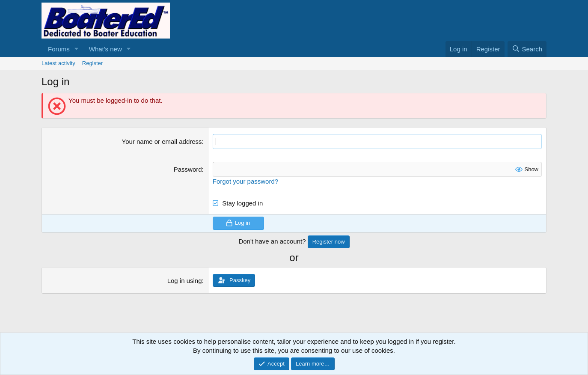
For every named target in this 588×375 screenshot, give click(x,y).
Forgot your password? (245, 181)
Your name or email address (162, 141)
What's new (105, 49)
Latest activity (58, 63)
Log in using (185, 281)
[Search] (527, 49)
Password (188, 169)
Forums (59, 49)
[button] (77, 49)
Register (92, 63)
